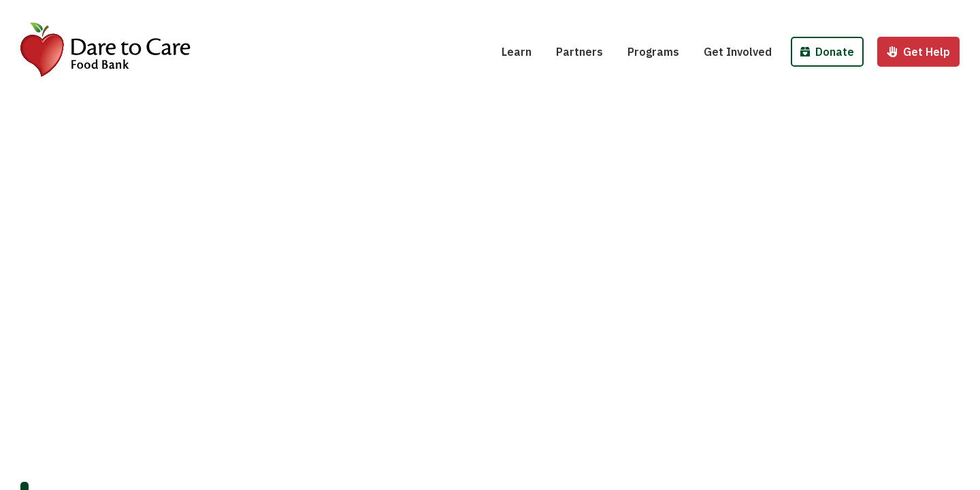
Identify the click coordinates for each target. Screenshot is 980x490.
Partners (579, 52)
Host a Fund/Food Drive (774, 12)
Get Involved (738, 52)
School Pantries (677, 12)
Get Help (918, 52)
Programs (653, 52)
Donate (827, 52)
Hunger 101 (540, 12)
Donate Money (842, 12)
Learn (517, 52)
